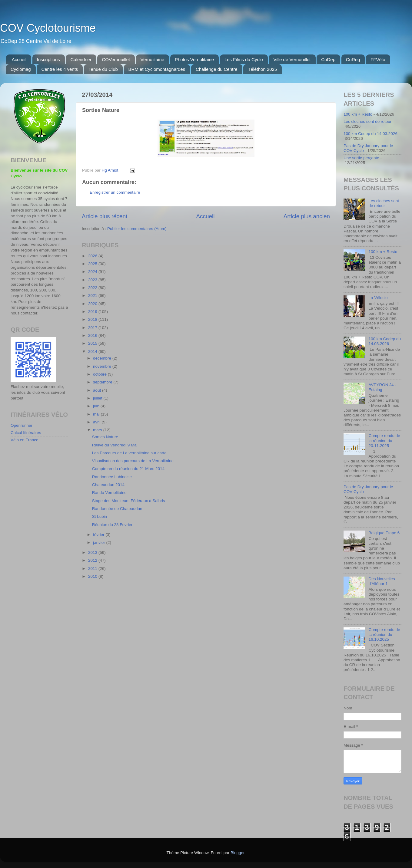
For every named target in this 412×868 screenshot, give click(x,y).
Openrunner (22, 425)
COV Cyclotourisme (48, 28)
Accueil (19, 59)
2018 (93, 319)
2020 (93, 304)
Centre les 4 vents (60, 69)
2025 (93, 264)
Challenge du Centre (217, 69)
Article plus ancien (307, 216)
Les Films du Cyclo (244, 59)
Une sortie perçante (361, 158)
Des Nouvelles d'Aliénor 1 (382, 581)
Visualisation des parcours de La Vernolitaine (133, 461)
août (98, 390)
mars (98, 430)
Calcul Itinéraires (26, 433)
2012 (93, 560)
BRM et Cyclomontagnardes (157, 69)
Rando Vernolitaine (109, 493)
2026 (93, 256)
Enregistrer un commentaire (115, 192)
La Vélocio (378, 298)
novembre (103, 366)
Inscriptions (48, 59)
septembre (103, 382)
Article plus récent (105, 216)
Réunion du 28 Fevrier (112, 525)
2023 (93, 280)
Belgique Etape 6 (384, 533)
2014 (93, 352)
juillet (98, 398)
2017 (93, 328)
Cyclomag (21, 69)
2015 (93, 343)
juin (97, 406)
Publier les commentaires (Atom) (137, 229)
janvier (100, 542)
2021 (93, 296)
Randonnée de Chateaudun (117, 509)
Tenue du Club (103, 69)
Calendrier (81, 59)
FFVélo (378, 59)
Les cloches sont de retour (367, 122)
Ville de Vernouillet (292, 59)
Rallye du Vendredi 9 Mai (115, 445)
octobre (100, 374)
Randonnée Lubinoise (112, 477)
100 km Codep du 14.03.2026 (370, 134)
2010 (93, 576)
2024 (93, 272)
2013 (93, 552)
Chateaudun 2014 (108, 485)
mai (97, 414)
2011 (93, 569)
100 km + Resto (358, 114)
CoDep (328, 59)
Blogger (238, 853)
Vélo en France (25, 440)
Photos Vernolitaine (194, 59)
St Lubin (100, 516)
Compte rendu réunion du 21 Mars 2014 (128, 469)
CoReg (353, 59)
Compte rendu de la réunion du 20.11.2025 (384, 441)
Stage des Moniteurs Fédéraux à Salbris (129, 501)
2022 (93, 288)
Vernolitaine (152, 59)
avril (97, 422)
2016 (93, 335)
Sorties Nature (105, 437)
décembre (103, 358)
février (99, 535)
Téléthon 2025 (262, 69)
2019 (93, 312)
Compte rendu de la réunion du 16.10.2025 (384, 635)
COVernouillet (116, 59)
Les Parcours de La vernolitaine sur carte (129, 453)
